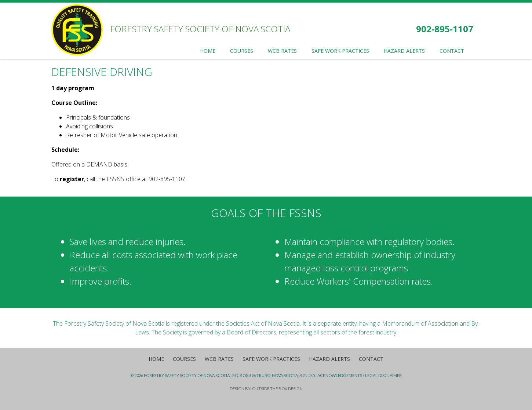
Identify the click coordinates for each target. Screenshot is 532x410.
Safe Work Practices (271, 359)
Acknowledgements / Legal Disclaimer (360, 375)
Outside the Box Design (277, 389)
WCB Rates (219, 359)
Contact (371, 359)
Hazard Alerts (329, 359)
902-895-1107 (445, 29)
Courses (184, 359)
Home (156, 359)
